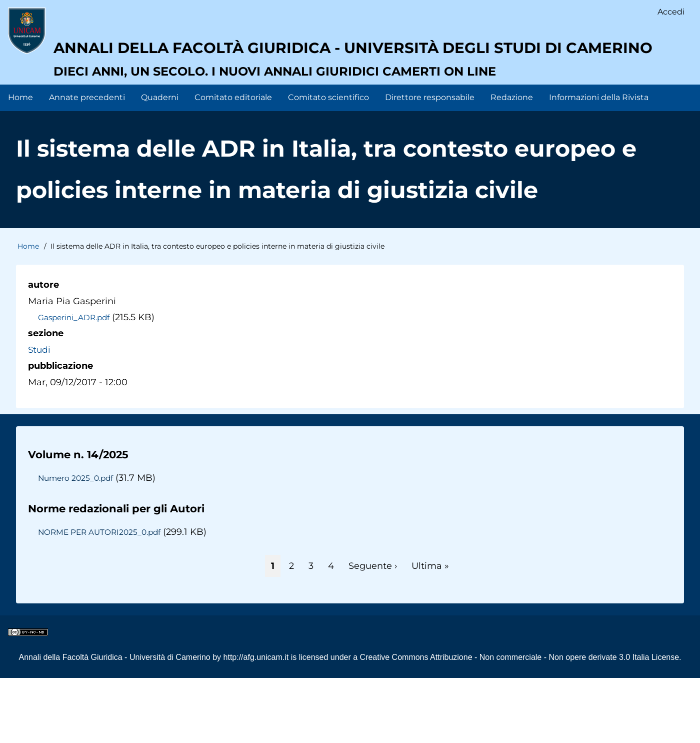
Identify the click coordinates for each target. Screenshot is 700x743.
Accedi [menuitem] (670, 13)
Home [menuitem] (20, 162)
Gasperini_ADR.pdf (76, 382)
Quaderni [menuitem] (160, 162)
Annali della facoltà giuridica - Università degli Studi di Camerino (327, 98)
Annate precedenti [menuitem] (87, 162)
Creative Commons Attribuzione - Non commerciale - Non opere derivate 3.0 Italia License (520, 722)
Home (28, 311)
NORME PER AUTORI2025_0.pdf (103, 597)
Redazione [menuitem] (512, 162)
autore (43, 350)
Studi (40, 414)
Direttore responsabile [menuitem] (430, 162)
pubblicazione (60, 431)
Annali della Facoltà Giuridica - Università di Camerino (114, 722)
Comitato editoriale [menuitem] (233, 162)
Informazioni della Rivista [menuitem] (599, 162)
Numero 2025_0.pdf (77, 543)
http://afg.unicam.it (256, 722)
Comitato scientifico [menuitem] (328, 162)
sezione (46, 398)
